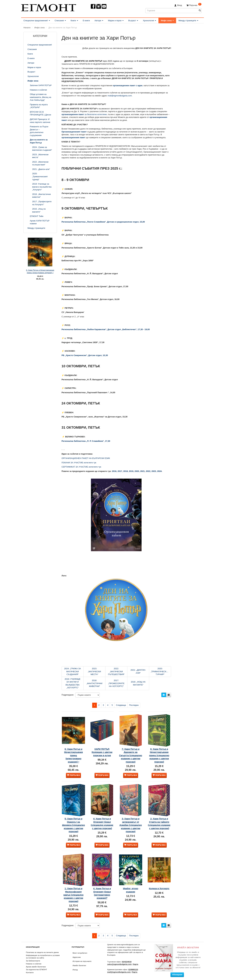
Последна (134, 705)
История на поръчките (82, 959)
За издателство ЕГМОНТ (36, 967)
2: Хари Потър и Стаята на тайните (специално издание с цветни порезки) (159, 821)
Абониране (177, 972)
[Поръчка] (194, 5)
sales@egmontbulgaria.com (119, 962)
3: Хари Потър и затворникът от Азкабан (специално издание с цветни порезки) (131, 821)
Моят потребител (80, 950)
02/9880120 (133, 967)
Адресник (77, 955)
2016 (114, 471)
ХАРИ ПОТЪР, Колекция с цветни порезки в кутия (102, 749)
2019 (131, 471)
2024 (159, 471)
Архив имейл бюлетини (36, 964)
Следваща (121, 705)
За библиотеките (33, 958)
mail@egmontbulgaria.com (120, 96)
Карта (136, 962)
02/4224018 (127, 959)
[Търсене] (200, 11)
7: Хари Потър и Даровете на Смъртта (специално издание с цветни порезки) (131, 752)
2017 (120, 471)
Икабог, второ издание (131, 883)
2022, (148, 471)
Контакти (30, 970)
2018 (126, 471)
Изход (75, 967)
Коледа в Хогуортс (159, 883)
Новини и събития (34, 961)
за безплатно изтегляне (84, 114)
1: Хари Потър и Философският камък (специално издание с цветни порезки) (73, 890)
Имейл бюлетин (79, 963)
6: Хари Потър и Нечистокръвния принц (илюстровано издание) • (40, 271)
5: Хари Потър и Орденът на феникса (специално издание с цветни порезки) (73, 821)
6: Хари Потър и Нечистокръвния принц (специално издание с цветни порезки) (159, 752)
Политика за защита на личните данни (42, 950)
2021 (142, 471)
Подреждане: (68, 695)
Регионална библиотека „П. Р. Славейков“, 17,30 (86, 441)
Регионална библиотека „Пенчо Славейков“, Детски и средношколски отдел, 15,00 (103, 222)
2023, (154, 471)
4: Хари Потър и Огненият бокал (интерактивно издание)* (102, 887)
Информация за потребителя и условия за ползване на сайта (43, 954)
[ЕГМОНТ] (49, 7)
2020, (137, 471)
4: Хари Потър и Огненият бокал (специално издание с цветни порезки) (102, 819)
